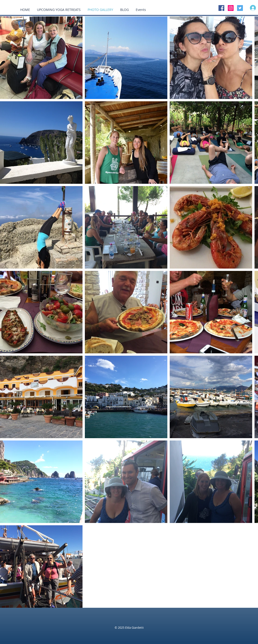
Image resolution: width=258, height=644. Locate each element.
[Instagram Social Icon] (231, 8)
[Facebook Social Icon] (221, 8)
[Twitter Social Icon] (240, 8)
